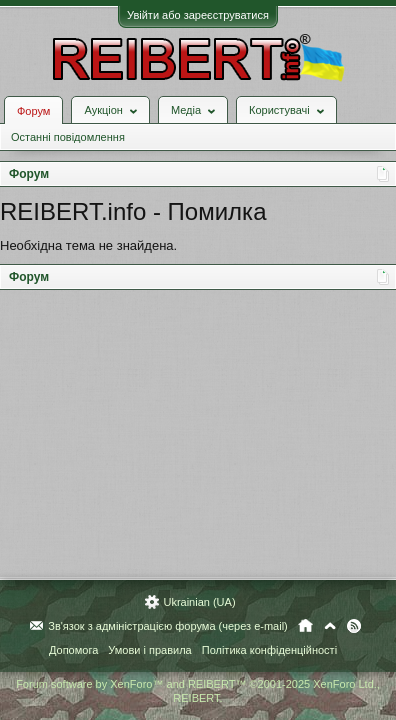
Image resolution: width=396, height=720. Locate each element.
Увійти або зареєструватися (198, 15)
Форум (33, 111)
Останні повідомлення (68, 137)
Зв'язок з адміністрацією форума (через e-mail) (168, 626)
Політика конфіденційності (269, 650)
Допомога (73, 650)
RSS (354, 626)
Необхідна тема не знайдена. (88, 245)
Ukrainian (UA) (199, 602)
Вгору (330, 626)
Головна (305, 626)
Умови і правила (149, 650)
